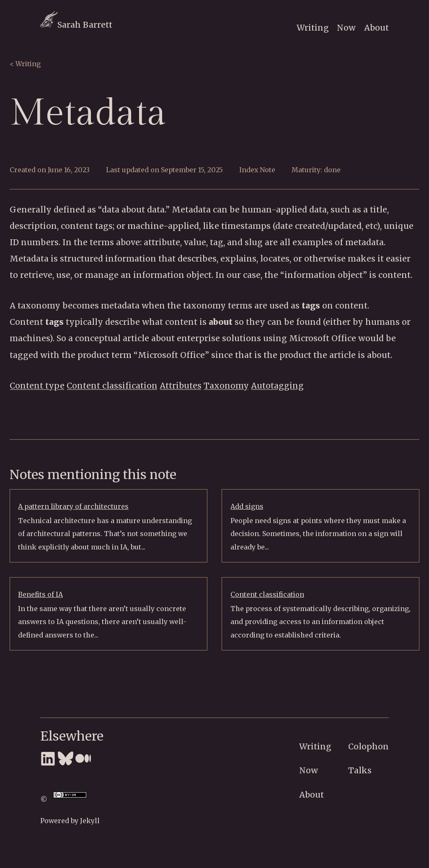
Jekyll (90, 821)
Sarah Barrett (76, 25)
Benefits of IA (40, 594)
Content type (37, 386)
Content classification (112, 386)
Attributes (181, 386)
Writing (313, 28)
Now (346, 28)
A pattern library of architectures (73, 506)
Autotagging (277, 386)
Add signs (247, 506)
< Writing (25, 64)
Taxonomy (226, 386)
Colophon (368, 746)
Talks (360, 770)
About (376, 28)
